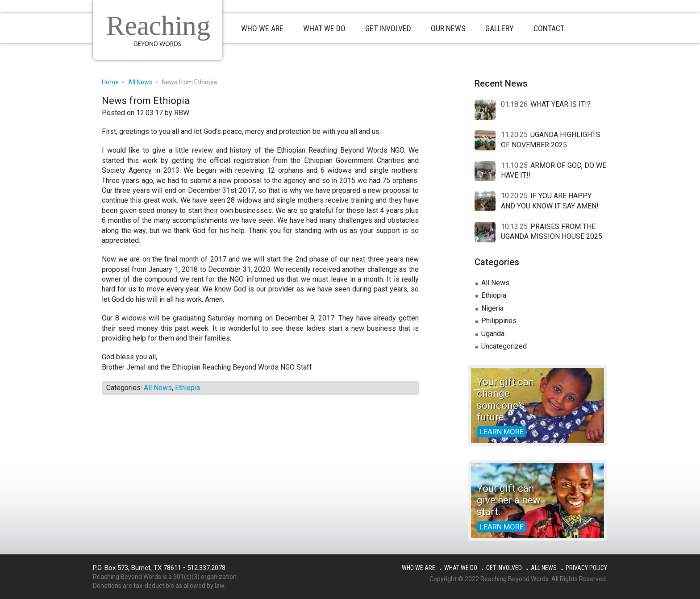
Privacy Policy (586, 568)
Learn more (502, 432)
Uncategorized (504, 346)
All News (158, 388)
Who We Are (419, 568)
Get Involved (504, 568)
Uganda (493, 334)
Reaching (158, 25)
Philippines (499, 321)
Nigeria (492, 308)
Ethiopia (187, 388)
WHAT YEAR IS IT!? (560, 104)
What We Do (461, 568)
